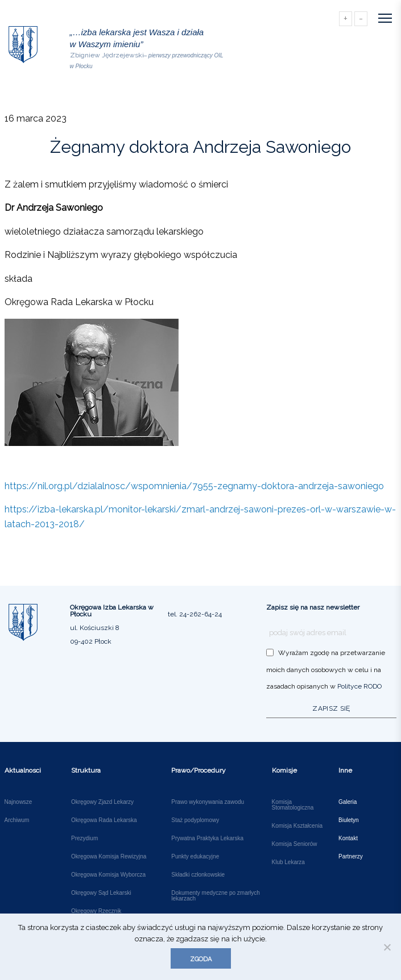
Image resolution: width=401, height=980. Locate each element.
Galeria (348, 802)
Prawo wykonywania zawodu (208, 802)
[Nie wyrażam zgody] (387, 947)
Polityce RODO (359, 686)
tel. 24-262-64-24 (195, 614)
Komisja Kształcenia (297, 826)
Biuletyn (349, 820)
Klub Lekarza (288, 862)
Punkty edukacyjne (195, 857)
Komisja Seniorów (295, 844)
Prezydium (84, 839)
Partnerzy (351, 857)
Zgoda (201, 959)
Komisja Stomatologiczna (293, 805)
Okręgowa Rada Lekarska (104, 820)
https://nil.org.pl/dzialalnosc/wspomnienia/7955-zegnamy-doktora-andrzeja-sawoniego (194, 486)
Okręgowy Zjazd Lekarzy (102, 802)
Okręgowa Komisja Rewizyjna (109, 857)
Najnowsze (18, 802)
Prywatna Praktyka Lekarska (207, 839)
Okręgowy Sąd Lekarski (101, 893)
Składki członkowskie (198, 875)
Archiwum (17, 820)
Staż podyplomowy (195, 820)
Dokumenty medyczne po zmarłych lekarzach (216, 896)
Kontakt (348, 839)
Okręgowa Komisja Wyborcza (108, 875)
